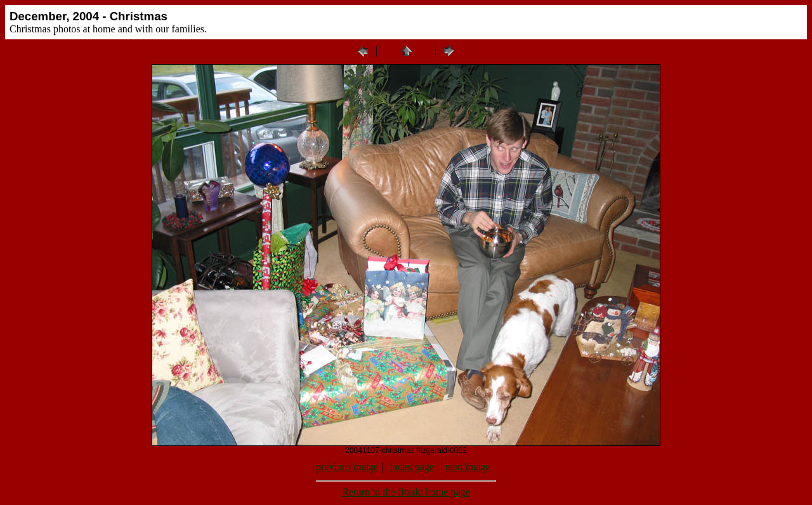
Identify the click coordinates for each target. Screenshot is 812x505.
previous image (347, 467)
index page (412, 467)
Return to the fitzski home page (406, 492)
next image (468, 467)
